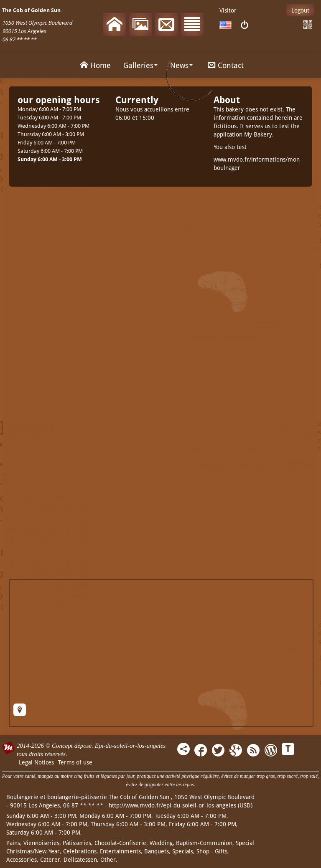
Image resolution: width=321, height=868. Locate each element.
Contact (224, 65)
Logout (300, 10)
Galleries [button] (140, 65)
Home (94, 65)
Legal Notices (36, 762)
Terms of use (75, 762)
